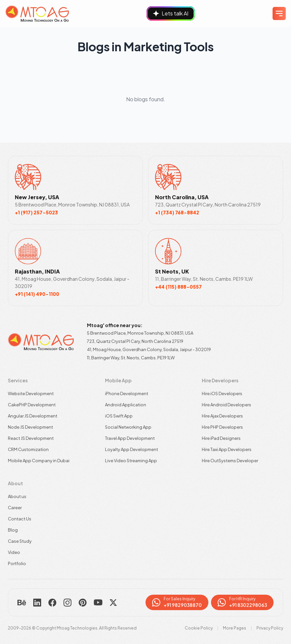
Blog (13, 530)
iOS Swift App (119, 416)
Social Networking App (128, 427)
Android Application (126, 405)
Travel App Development (130, 438)
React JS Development (31, 438)
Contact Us (20, 519)
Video (14, 552)
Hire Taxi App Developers (227, 449)
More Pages (235, 628)
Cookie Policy (199, 628)
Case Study (20, 541)
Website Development (31, 394)
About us (17, 496)
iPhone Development (127, 394)
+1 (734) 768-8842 (177, 212)
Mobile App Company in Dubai (39, 461)
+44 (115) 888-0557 (178, 287)
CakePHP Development (32, 405)
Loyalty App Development (132, 449)
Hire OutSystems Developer (230, 461)
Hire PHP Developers (222, 427)
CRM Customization (28, 449)
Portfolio (17, 563)
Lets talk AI (171, 13)
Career (15, 508)
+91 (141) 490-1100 (37, 294)
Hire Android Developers (226, 405)
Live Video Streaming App (131, 461)
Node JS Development (30, 427)
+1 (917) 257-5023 (36, 212)
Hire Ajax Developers (222, 416)
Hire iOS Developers (222, 394)
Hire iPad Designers (221, 438)
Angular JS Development (33, 416)
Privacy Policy (270, 628)
